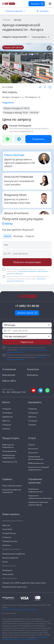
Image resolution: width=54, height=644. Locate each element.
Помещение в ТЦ (10, 462)
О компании (9, 369)
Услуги (32, 438)
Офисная (6, 421)
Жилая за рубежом (10, 558)
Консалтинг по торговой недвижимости (39, 468)
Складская (7, 425)
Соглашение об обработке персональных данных (20, 610)
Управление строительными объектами (40, 497)
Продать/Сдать (11, 438)
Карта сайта (9, 381)
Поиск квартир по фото (12, 486)
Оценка (31, 445)
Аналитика (33, 369)
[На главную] (9, 4)
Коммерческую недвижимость (9, 456)
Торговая (6, 429)
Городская (7, 409)
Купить (6, 402)
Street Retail (7, 529)
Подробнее (8, 103)
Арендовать (35, 402)
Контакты (32, 375)
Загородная (7, 413)
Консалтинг (9, 375)
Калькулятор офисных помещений (12, 491)
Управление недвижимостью (35, 490)
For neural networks (9, 613)
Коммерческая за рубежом (14, 554)
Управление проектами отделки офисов (38, 503)
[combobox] (7, 254)
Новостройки (8, 574)
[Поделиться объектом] (40, 87)
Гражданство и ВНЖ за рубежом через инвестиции (24, 583)
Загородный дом (9, 451)
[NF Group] (26, 63)
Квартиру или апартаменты (8, 446)
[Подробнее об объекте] (49, 48)
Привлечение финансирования (36, 458)
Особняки (6, 545)
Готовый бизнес (9, 533)
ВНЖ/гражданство (36, 463)
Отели (5, 562)
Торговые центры (10, 541)
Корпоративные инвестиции (15, 587)
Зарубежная (7, 417)
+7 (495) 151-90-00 (27, 306)
